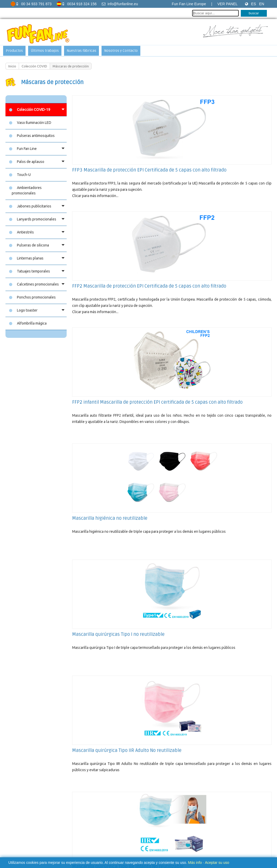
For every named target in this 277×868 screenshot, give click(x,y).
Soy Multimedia (181, 845)
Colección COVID (34, 66)
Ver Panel (228, 4)
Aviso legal (93, 831)
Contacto (150, 831)
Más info (195, 863)
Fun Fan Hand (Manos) (95, 774)
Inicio (12, 66)
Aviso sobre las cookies (122, 831)
